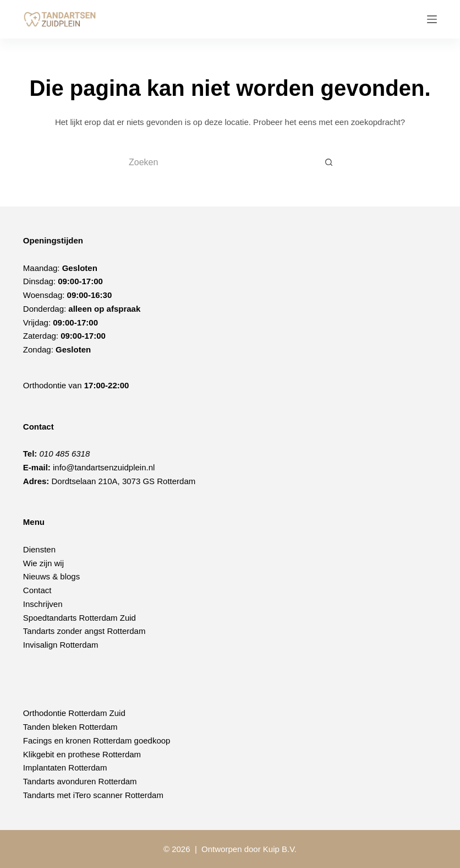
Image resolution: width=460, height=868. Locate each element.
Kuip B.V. (280, 849)
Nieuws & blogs (51, 576)
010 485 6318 (65, 454)
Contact (37, 590)
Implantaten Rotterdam (65, 767)
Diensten (39, 549)
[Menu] (432, 19)
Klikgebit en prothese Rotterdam (82, 754)
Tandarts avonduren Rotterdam (80, 781)
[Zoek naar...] (219, 162)
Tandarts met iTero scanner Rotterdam (93, 795)
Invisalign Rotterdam (61, 645)
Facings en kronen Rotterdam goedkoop (97, 740)
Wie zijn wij (43, 563)
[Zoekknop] (329, 162)
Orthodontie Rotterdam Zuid (74, 713)
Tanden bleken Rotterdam (70, 727)
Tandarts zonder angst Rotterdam (84, 631)
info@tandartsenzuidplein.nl (104, 467)
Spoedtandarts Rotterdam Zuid (80, 618)
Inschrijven (43, 604)
